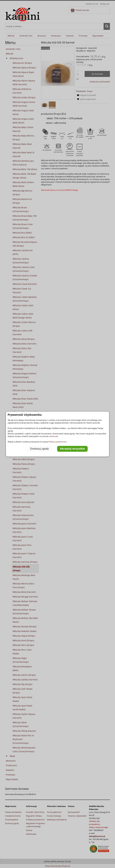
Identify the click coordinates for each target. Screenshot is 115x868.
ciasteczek (53, 436)
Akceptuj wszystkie (72, 449)
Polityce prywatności (57, 442)
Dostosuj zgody (39, 449)
